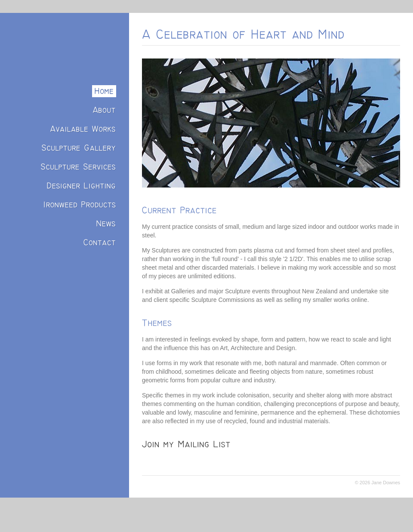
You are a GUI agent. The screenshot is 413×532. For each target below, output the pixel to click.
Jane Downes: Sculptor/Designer (66, 41)
